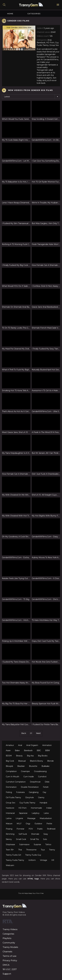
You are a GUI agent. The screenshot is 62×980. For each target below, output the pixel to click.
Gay (44, 792)
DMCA (6, 965)
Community (9, 943)
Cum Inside (29, 777)
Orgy (28, 824)
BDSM (9, 756)
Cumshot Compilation (16, 782)
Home (10, 14)
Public (40, 829)
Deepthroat (35, 782)
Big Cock (10, 761)
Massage (31, 818)
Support (7, 974)
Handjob (43, 803)
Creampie (25, 771)
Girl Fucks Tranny (13, 797)
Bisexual (22, 761)
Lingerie (19, 818)
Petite (49, 824)
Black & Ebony (36, 761)
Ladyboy (36, 813)
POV (31, 829)
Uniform (32, 860)
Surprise (37, 844)
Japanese (23, 813)
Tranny (52, 850)
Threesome (31, 850)
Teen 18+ (10, 850)
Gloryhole (30, 797)
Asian (8, 750)
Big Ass (30, 756)
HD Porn (23, 808)
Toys (43, 850)
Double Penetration (30, 787)
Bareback (28, 750)
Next (38, 733)
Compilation (11, 771)
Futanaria (20, 792)
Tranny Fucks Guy (33, 855)
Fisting (9, 792)
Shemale (35, 834)
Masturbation (46, 818)
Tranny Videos (10, 929)
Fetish (46, 787)
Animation (47, 745)
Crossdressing (40, 771)
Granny (41, 797)
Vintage (44, 860)
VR (53, 860)
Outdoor (38, 824)
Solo (45, 839)
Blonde (50, 761)
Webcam (10, 865)
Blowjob (9, 766)
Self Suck (23, 834)
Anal (20, 745)
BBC (39, 750)
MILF (19, 824)
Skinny (9, 839)
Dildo (47, 782)
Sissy (46, 834)
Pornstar (20, 829)
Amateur (10, 745)
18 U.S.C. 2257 (10, 969)
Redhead (51, 829)
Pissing (9, 829)
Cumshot (42, 777)
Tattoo (48, 844)
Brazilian (21, 766)
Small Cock (21, 839)
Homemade (36, 808)
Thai (20, 850)
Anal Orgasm (32, 745)
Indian (49, 808)
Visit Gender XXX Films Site (19, 27)
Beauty (19, 756)
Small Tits (35, 839)
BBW (48, 750)
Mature (9, 824)
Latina (9, 818)
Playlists (7, 938)
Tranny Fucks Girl (13, 855)
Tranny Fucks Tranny (15, 860)
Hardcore (10, 808)
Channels (7, 952)
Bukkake (45, 766)
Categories (34, 14)
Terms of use (9, 956)
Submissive (24, 844)
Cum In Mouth (12, 777)
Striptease (10, 844)
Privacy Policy (10, 960)
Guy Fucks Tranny (27, 803)
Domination (11, 787)
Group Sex (10, 803)
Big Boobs (43, 756)
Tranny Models (10, 947)
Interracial (10, 813)
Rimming (10, 834)
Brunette (33, 766)
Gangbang (34, 792)
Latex (46, 813)
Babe (17, 750)
